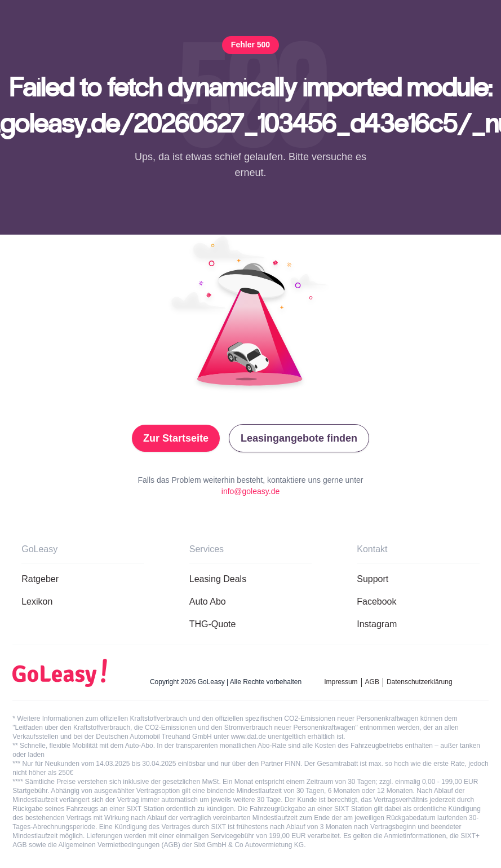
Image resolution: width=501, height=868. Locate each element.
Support (373, 579)
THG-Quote (213, 624)
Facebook (376, 602)
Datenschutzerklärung (420, 682)
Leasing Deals (218, 579)
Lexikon (37, 602)
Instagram (377, 624)
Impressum (341, 682)
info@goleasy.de (250, 491)
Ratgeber (40, 579)
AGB (372, 682)
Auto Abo (208, 602)
